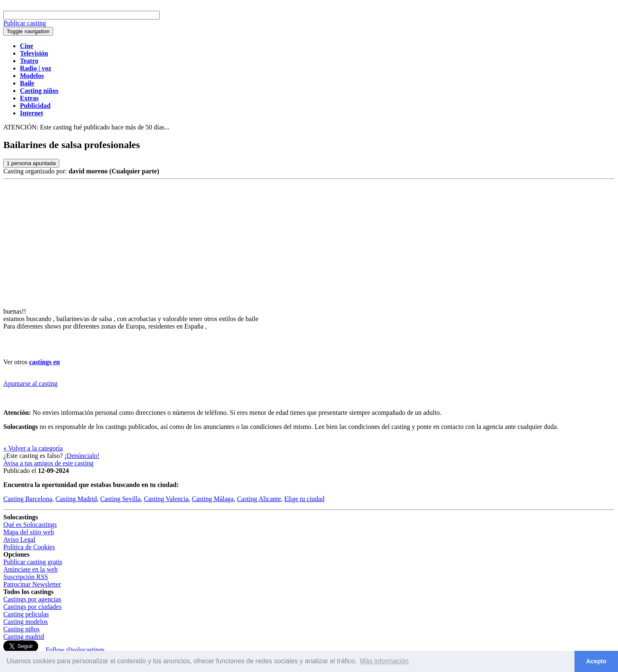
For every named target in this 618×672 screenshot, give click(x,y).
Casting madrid (24, 637)
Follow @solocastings (75, 650)
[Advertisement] (309, 241)
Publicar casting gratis (33, 562)
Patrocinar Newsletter (32, 584)
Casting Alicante (259, 499)
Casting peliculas (26, 614)
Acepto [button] (596, 661)
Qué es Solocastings (30, 525)
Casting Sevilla (120, 499)
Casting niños (22, 629)
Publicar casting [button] (25, 23)
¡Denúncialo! (82, 456)
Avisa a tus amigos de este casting (48, 463)
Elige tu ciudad (304, 499)
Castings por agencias (32, 599)
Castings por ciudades (32, 607)
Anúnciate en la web (30, 569)
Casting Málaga (213, 499)
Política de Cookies (29, 547)
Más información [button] (384, 661)
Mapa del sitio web (29, 532)
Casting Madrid (76, 499)
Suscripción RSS (26, 577)
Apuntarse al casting (30, 383)
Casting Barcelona (28, 499)
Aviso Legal (19, 539)
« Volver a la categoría (33, 448)
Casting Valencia (166, 499)
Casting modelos (25, 622)
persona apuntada (31, 163)
